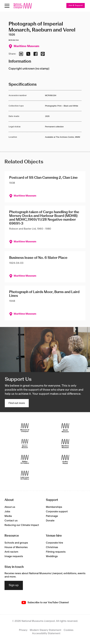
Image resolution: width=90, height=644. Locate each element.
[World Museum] (65, 428)
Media (8, 516)
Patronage (52, 516)
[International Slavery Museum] (25, 443)
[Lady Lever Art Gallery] (25, 475)
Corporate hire (54, 543)
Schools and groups (16, 543)
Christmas (52, 547)
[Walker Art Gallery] (25, 459)
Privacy (23, 630)
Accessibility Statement (46, 633)
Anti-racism (11, 552)
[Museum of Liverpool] (25, 428)
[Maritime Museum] (65, 443)
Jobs (7, 512)
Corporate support (57, 512)
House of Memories (16, 547)
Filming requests (56, 552)
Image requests (14, 556)
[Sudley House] (65, 459)
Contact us (11, 521)
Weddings (52, 556)
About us (10, 507)
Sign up (14, 585)
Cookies (69, 630)
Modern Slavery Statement (46, 630)
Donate (50, 521)
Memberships (54, 507)
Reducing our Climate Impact (22, 525)
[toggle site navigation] (7, 6)
